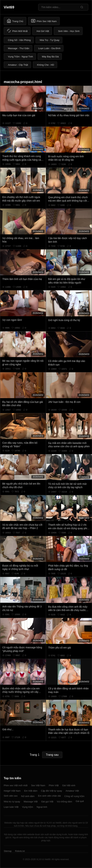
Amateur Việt (72, 791)
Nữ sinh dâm (28, 796)
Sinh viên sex (11, 796)
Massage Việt (31, 802)
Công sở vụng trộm (74, 796)
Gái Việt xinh (69, 785)
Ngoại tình (42, 807)
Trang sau (52, 755)
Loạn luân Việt (11, 807)
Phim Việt (54, 785)
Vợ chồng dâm (64, 802)
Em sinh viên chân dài (49, 796)
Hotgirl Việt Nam (12, 791)
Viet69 (9, 7)
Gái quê (80, 801)
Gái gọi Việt (47, 802)
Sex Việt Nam (38, 785)
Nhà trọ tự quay (12, 802)
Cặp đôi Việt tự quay (51, 791)
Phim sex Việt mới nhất (16, 785)
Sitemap (8, 851)
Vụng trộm (28, 807)
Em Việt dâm (31, 791)
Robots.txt (20, 851)
